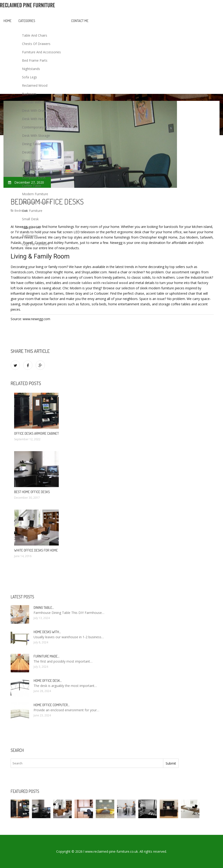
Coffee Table (32, 186)
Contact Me (80, 21)
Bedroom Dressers (36, 202)
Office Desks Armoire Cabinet (36, 433)
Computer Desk (34, 177)
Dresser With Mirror (37, 102)
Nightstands (31, 69)
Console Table (33, 169)
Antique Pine (31, 227)
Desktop (28, 152)
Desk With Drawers (36, 110)
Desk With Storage (36, 136)
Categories (27, 21)
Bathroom (30, 236)
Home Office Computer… (52, 705)
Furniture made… (46, 656)
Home (8, 21)
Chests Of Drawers (36, 44)
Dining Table (31, 144)
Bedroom (29, 94)
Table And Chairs (35, 35)
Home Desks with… (47, 632)
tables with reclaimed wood (105, 283)
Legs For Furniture (36, 244)
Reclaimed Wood (35, 85)
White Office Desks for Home (36, 550)
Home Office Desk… (48, 681)
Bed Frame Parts (35, 60)
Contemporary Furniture (40, 127)
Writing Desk (31, 161)
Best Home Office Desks (32, 492)
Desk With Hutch (34, 119)
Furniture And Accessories (41, 52)
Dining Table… (44, 608)
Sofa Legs (29, 77)
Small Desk (30, 219)
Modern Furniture (35, 194)
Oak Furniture (32, 211)
